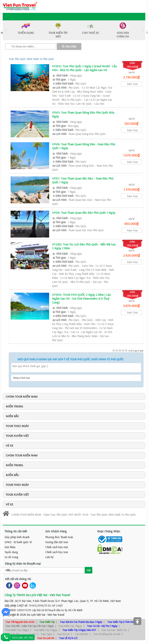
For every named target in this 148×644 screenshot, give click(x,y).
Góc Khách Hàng (56, 531)
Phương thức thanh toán (59, 537)
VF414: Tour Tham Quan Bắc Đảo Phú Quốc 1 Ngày (84, 213)
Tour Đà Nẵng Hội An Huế (107, 634)
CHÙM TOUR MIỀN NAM (26, 515)
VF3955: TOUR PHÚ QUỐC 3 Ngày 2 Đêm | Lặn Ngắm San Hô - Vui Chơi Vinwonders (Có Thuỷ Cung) (81, 298)
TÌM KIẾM (69, 47)
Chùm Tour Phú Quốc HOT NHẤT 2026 (66, 515)
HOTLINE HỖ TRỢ (23, 638)
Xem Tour (132, 84)
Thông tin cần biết (16, 531)
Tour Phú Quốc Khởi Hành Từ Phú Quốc (32, 59)
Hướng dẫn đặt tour (57, 542)
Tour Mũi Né (81, 634)
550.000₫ (131, 123)
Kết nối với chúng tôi (18, 579)
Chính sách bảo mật (57, 547)
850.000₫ (131, 224)
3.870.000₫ (131, 306)
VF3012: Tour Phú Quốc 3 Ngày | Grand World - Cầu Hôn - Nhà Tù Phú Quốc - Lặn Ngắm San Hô (84, 68)
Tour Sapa (46, 634)
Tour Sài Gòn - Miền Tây (114, 630)
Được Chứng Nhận (109, 531)
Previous (6, 30)
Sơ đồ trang (11, 557)
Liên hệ (49, 557)
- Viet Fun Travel (55, 615)
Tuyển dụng (11, 552)
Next (142, 30)
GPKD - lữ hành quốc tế (18, 542)
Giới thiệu (10, 547)
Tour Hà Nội (29, 634)
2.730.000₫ (131, 77)
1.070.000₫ (131, 155)
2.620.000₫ (131, 255)
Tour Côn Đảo (13, 634)
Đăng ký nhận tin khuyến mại (23, 563)
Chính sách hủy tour (57, 552)
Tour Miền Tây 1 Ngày (70, 626)
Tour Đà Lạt (63, 634)
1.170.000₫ (131, 189)
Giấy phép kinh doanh (17, 537)
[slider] (120, 350)
